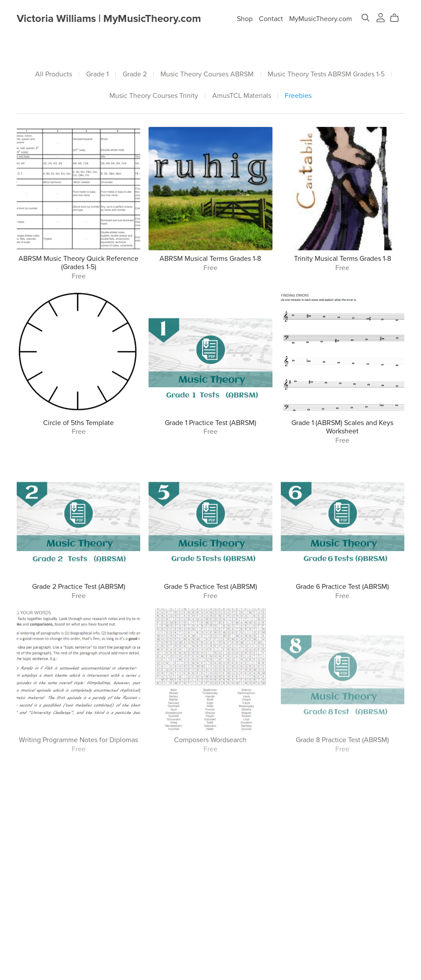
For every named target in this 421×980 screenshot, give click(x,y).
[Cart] (398, 18)
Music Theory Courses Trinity (154, 96)
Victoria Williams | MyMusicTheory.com (109, 19)
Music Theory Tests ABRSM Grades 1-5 (326, 74)
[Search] (366, 18)
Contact (271, 19)
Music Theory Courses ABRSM (207, 74)
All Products (54, 74)
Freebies (298, 96)
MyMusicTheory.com (321, 19)
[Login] (381, 17)
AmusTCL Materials (242, 96)
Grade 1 (97, 74)
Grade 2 (135, 74)
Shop (245, 19)
